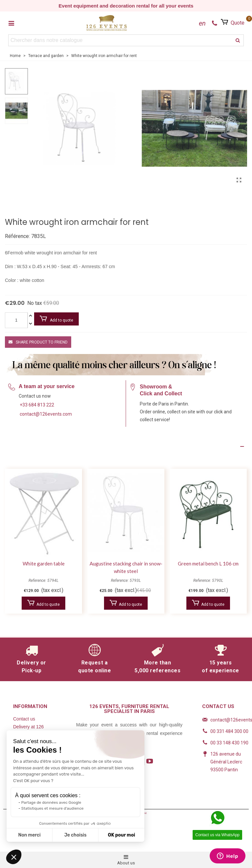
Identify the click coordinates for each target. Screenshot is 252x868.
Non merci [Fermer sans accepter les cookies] (29, 835)
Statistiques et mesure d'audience (52, 808)
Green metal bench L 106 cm (208, 563)
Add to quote (56, 319)
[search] (238, 40)
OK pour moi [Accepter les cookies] (122, 835)
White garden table (44, 563)
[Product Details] (126, 446)
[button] (14, 857)
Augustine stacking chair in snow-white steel (126, 567)
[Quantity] (16, 320)
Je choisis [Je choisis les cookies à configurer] (75, 835)
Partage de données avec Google (51, 802)
